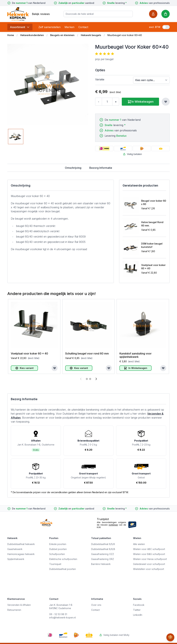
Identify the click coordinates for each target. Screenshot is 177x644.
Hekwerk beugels (91, 35)
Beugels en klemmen (62, 35)
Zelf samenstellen (49, 27)
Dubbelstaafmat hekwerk (21, 544)
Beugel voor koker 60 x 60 (154, 202)
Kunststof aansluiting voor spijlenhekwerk (135, 355)
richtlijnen (113, 525)
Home (11, 35)
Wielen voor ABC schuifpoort (149, 549)
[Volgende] (96, 379)
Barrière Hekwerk (101, 564)
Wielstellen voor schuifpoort (149, 569)
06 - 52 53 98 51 (58, 614)
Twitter (137, 610)
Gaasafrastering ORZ (103, 559)
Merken (69, 27)
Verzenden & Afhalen (19, 605)
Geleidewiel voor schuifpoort (149, 564)
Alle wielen (139, 544)
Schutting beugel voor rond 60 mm (87, 353)
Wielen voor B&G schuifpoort (149, 554)
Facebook (139, 605)
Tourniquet (55, 564)
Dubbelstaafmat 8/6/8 (103, 549)
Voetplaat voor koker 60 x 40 (153, 267)
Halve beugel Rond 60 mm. (152, 224)
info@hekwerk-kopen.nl (62, 618)
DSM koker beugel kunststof (152, 245)
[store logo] (18, 14)
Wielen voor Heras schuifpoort (150, 559)
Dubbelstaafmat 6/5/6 (103, 544)
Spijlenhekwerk (16, 559)
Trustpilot (103, 519)
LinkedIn (138, 615)
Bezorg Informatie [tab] (101, 168)
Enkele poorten (58, 544)
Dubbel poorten (58, 549)
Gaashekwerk (15, 549)
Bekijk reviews (41, 14)
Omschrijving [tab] (73, 168)
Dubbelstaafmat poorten (63, 569)
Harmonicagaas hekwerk (21, 554)
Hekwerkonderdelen (32, 35)
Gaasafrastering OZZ (103, 554)
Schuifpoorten (57, 554)
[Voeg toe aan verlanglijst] (166, 102)
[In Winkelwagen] (135, 368)
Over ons (96, 605)
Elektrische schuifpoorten (63, 559)
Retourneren (14, 610)
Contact (83, 27)
